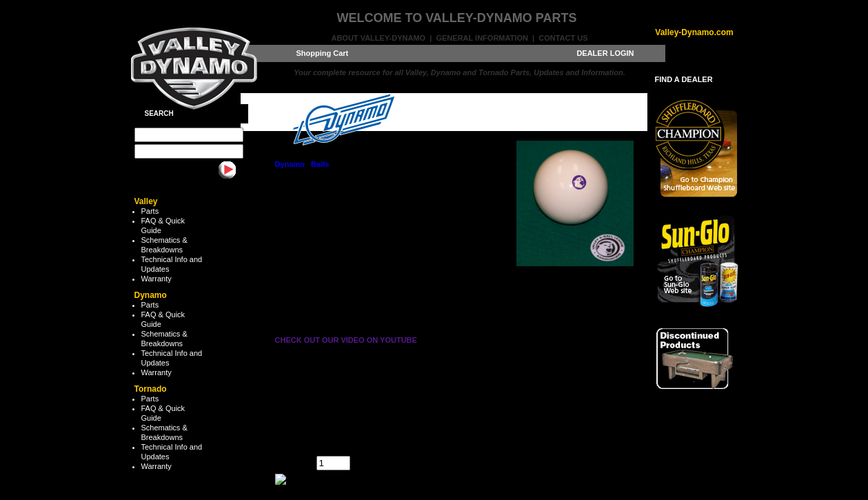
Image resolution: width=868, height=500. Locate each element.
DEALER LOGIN (605, 53)
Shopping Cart (323, 53)
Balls (320, 164)
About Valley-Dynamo (378, 38)
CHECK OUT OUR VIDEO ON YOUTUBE (346, 340)
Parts (150, 211)
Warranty (157, 279)
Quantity (289, 461)
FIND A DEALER (684, 79)
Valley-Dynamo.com (694, 32)
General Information (482, 38)
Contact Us (563, 38)
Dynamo (290, 164)
